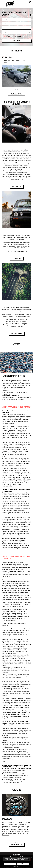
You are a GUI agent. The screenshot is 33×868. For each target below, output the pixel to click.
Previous (15, 89)
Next (18, 89)
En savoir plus (17, 866)
